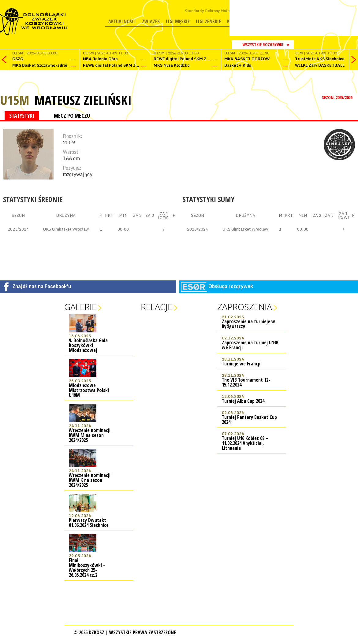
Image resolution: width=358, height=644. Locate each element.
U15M (15, 100)
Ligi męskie (178, 21)
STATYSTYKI (22, 116)
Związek (151, 21)
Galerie (80, 307)
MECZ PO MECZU (72, 116)
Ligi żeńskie (208, 21)
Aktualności (122, 21)
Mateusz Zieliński (83, 100)
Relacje (157, 307)
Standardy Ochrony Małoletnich (213, 11)
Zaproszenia (245, 307)
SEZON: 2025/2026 (338, 97)
